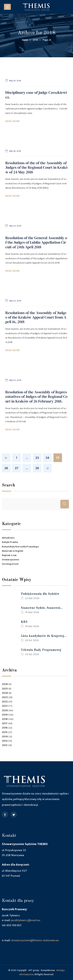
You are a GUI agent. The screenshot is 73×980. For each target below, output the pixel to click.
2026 (5, 684)
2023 (5, 697)
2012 (5, 745)
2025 (5, 689)
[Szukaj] (65, 504)
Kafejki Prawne (10, 542)
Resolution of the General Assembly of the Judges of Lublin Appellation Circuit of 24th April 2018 (36, 242)
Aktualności (8, 538)
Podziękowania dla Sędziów (40, 594)
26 (6, 468)
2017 (5, 723)
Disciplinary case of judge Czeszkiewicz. (36, 95)
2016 (5, 728)
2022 (5, 702)
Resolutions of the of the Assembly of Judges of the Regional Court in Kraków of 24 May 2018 (36, 167)
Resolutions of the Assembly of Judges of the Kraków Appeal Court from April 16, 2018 (36, 317)
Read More (13, 121)
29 (37, 468)
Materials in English (13, 551)
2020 (5, 710)
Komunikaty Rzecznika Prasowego (20, 547)
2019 (5, 715)
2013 (5, 741)
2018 (5, 719)
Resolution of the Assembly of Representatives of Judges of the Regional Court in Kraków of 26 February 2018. (36, 397)
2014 (5, 737)
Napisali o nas (9, 555)
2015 (5, 732)
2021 (5, 706)
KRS (24, 622)
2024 (5, 693)
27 (17, 468)
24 (47, 458)
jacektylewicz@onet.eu (26, 920)
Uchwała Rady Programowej (41, 650)
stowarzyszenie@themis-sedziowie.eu (35, 940)
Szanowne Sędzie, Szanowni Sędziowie (40, 608)
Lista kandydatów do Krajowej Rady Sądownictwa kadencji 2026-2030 (45, 636)
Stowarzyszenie (10, 560)
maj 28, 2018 (15, 81)
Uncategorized (10, 564)
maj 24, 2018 (15, 226)
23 (37, 458)
